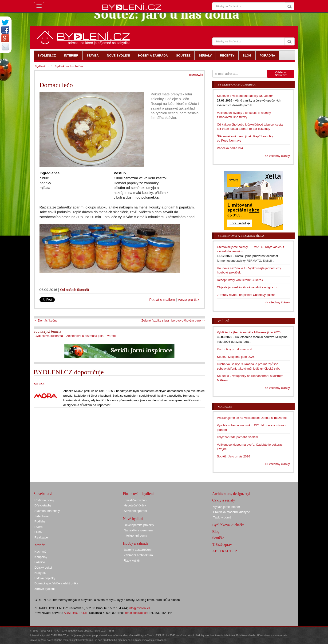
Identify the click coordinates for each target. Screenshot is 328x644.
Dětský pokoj (43, 568)
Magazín (225, 406)
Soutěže (218, 538)
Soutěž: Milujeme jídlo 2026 (236, 357)
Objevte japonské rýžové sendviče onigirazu (247, 287)
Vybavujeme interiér (227, 507)
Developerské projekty (139, 525)
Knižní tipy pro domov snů (235, 349)
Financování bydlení (138, 494)
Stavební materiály (47, 511)
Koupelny (41, 557)
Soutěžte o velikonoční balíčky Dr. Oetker (245, 96)
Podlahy (40, 521)
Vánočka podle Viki (230, 148)
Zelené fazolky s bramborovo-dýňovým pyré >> (173, 320)
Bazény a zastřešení (138, 550)
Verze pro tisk (189, 300)
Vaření (111, 336)
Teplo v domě (222, 517)
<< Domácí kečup (46, 320)
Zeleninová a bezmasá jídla (85, 336)
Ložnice (40, 562)
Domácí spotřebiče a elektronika (56, 583)
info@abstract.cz (136, 613)
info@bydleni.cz (139, 608)
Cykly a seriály (224, 500)
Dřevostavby (43, 505)
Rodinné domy (44, 500)
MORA (39, 384)
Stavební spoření (135, 511)
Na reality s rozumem (138, 530)
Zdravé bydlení (45, 589)
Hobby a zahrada (136, 543)
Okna (38, 532)
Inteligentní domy (136, 536)
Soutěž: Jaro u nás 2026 (234, 456)
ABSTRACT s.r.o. (76, 613)
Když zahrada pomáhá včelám (238, 437)
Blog (216, 532)
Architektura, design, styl (231, 494)
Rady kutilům (133, 560)
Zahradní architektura (138, 555)
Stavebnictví (43, 494)
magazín (196, 74)
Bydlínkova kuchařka (49, 336)
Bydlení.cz (42, 66)
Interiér (39, 545)
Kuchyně (41, 552)
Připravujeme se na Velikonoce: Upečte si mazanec (252, 418)
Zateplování (43, 516)
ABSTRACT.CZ (225, 551)
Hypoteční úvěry (135, 505)
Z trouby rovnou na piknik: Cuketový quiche (246, 295)
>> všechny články (277, 156)
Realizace (41, 537)
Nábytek (40, 573)
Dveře (39, 527)
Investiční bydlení (136, 500)
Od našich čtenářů (75, 290)
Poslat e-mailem (162, 300)
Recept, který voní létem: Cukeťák (240, 280)
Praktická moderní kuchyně (232, 512)
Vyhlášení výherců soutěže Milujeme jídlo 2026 (249, 332)
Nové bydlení (133, 519)
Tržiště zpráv (222, 544)
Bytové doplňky (45, 578)
